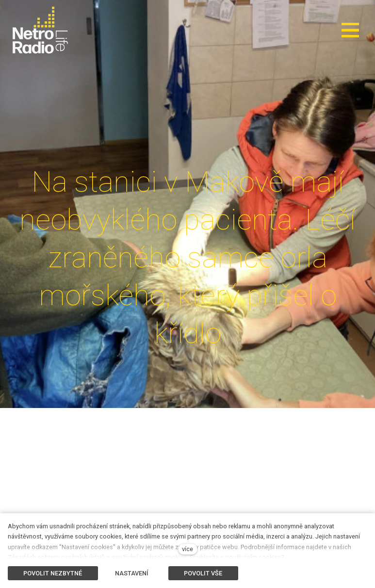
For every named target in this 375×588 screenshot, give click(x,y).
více (187, 549)
